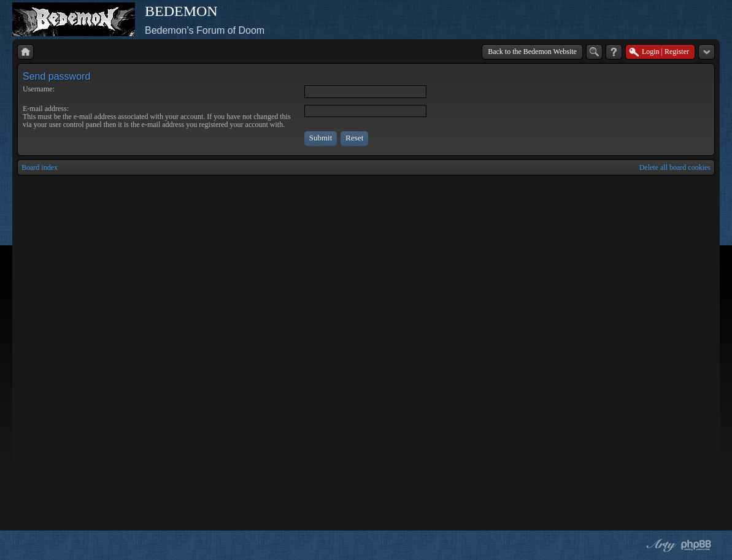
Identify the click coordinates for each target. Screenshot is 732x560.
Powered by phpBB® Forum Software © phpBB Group (696, 545)
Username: (39, 89)
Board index (40, 167)
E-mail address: (46, 109)
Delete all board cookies (675, 167)
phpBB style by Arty (660, 545)
